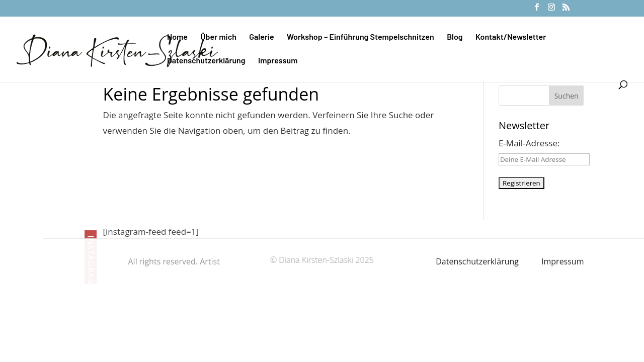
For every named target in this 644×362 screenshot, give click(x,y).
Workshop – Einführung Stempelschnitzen (360, 37)
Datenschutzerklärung (206, 61)
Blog (455, 37)
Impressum (278, 61)
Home (177, 37)
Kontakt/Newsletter (511, 37)
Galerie (261, 37)
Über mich (218, 37)
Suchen (567, 96)
